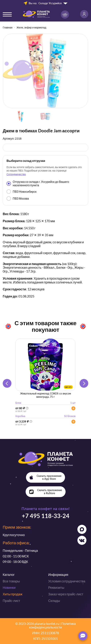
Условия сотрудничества (67, 581)
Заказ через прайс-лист (66, 594)
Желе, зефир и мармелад (31, 27)
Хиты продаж (13, 594)
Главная (8, 27)
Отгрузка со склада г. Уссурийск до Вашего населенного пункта (38, 183)
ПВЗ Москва (18, 199)
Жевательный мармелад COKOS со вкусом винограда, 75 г (46, 395)
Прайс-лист (11, 601)
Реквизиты (56, 587)
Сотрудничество (16, 174)
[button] (84, 383)
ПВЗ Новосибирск (22, 192)
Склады (54, 601)
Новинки (9, 587)
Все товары (11, 581)
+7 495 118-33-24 (46, 516)
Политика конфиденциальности (52, 625)
